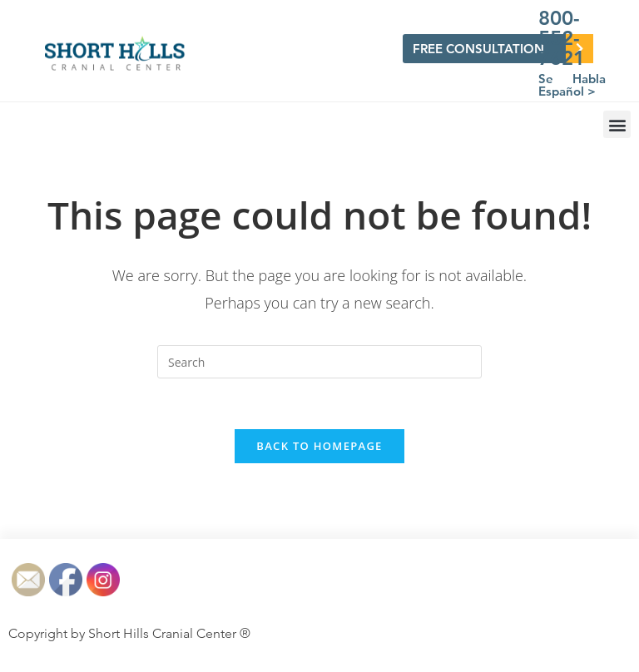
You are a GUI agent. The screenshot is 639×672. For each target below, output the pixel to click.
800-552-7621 (562, 38)
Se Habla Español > (572, 85)
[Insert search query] (319, 362)
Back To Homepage (319, 446)
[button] (617, 124)
